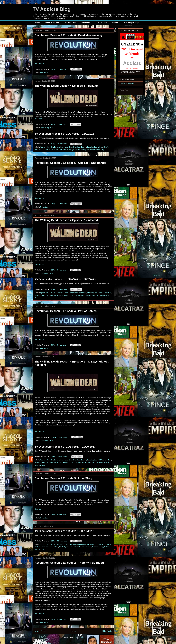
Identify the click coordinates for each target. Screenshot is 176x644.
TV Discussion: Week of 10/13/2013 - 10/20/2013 (65, 447)
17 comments (62, 204)
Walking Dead (71, 23)
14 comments (63, 437)
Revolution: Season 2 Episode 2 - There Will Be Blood (69, 563)
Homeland (38, 150)
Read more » (39, 64)
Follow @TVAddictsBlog (127, 83)
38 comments (63, 457)
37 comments (62, 289)
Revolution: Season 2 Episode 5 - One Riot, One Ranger (71, 163)
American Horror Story (65, 147)
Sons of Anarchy (98, 150)
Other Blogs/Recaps (131, 23)
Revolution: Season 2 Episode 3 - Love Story (63, 478)
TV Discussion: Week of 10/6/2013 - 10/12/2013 (64, 531)
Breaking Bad (92, 147)
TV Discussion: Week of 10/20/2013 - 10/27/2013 (65, 279)
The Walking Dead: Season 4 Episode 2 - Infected (66, 220)
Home (38, 23)
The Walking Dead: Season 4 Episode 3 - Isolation (67, 86)
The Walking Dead (47, 128)
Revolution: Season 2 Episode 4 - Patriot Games (66, 311)
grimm (100, 147)
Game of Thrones (52, 23)
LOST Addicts (101, 23)
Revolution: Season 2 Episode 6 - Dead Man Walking (68, 35)
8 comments (62, 270)
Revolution (86, 23)
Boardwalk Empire (80, 147)
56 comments (62, 541)
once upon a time (60, 150)
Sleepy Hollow (86, 150)
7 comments (62, 124)
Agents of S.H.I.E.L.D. (48, 147)
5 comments (62, 345)
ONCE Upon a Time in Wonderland (72, 295)
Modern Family (48, 150)
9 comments (62, 514)
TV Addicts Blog (52, 9)
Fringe (115, 23)
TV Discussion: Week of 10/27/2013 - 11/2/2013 (64, 134)
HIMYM (106, 147)
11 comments (62, 69)
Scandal (78, 150)
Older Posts (107, 631)
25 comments (62, 144)
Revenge (71, 150)
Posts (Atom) (78, 637)
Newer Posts (40, 631)
